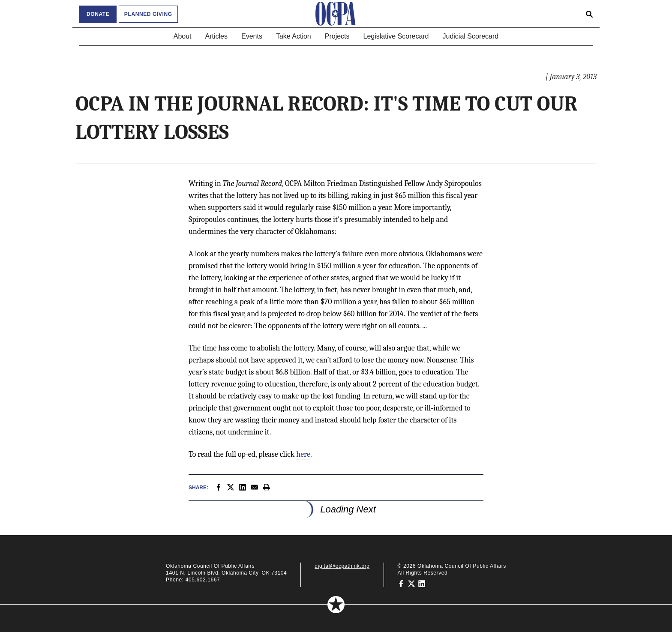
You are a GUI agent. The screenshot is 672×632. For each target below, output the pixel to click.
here (303, 454)
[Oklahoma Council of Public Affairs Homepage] (336, 14)
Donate (98, 14)
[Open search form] (589, 14)
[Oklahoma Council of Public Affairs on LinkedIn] (422, 583)
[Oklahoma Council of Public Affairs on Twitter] (411, 583)
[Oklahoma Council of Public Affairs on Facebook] (401, 583)
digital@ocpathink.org (342, 566)
